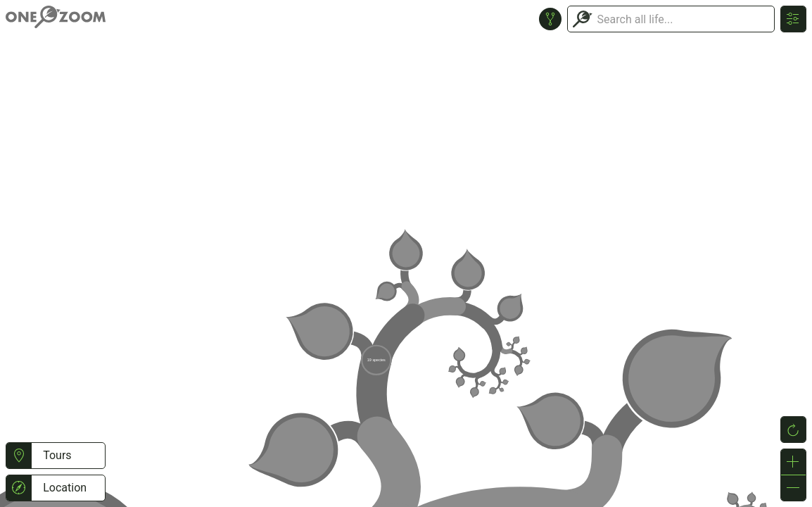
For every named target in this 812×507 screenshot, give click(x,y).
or (406, 254)
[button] (19, 456)
